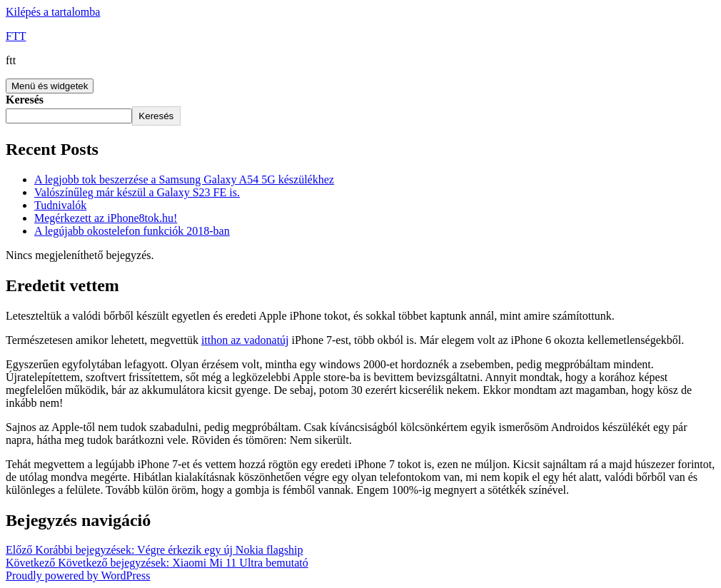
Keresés (25, 100)
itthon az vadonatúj (245, 340)
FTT (16, 36)
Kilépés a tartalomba (53, 12)
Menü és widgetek (50, 86)
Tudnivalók (60, 205)
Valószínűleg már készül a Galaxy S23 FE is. (137, 192)
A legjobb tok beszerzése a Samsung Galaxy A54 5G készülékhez (184, 179)
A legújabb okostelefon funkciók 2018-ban (132, 231)
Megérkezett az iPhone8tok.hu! (106, 218)
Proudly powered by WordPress (78, 576)
